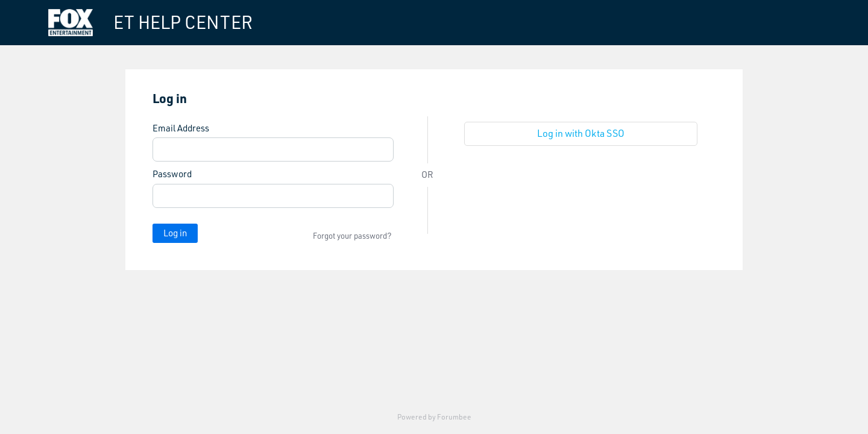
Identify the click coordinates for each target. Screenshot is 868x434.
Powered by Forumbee (434, 417)
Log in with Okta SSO (581, 133)
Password (172, 174)
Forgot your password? (352, 236)
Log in (175, 233)
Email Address (181, 128)
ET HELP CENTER (183, 22)
